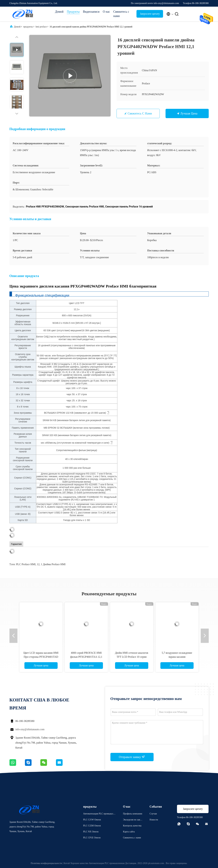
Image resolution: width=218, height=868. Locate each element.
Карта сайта (129, 832)
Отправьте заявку (132, 757)
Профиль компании (133, 814)
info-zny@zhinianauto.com (30, 729)
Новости (154, 820)
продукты (28, 27)
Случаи (153, 814)
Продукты (73, 12)
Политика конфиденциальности (46, 863)
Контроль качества (132, 826)
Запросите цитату (150, 14)
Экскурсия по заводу (133, 820)
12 (38, 564)
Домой (59, 12)
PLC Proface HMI (26, 564)
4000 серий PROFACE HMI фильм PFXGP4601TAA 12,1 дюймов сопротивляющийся (86, 657)
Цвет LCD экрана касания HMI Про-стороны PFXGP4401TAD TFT (41, 657)
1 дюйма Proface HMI (53, 564)
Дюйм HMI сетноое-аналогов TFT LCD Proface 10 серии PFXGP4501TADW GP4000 (132, 657)
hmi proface (41, 27)
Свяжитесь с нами (121, 14)
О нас (106, 12)
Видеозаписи (91, 12)
